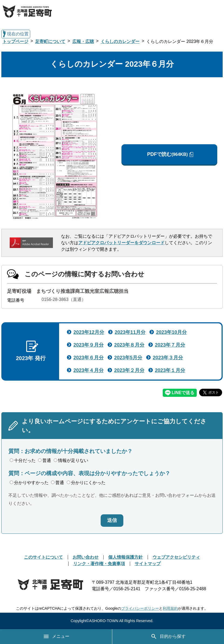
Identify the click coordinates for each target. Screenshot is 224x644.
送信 (112, 520)
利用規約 (170, 608)
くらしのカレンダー (120, 41)
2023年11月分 (130, 332)
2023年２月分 (129, 370)
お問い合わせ (86, 557)
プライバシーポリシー (140, 608)
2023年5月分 (128, 358)
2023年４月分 (89, 370)
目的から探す (168, 636)
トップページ (15, 41)
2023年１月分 (170, 370)
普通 (45, 460)
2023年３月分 (168, 358)
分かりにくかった (86, 483)
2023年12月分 (89, 332)
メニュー (56, 636)
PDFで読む (167, 154)
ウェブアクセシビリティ (176, 557)
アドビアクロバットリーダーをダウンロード (121, 243)
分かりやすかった (29, 483)
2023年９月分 (89, 345)
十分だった (23, 460)
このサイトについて (43, 557)
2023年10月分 (171, 332)
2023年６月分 (89, 358)
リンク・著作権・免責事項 (99, 564)
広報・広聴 (83, 41)
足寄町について (50, 41)
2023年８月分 (129, 345)
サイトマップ (148, 564)
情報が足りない (71, 460)
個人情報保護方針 (125, 557)
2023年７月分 (170, 345)
